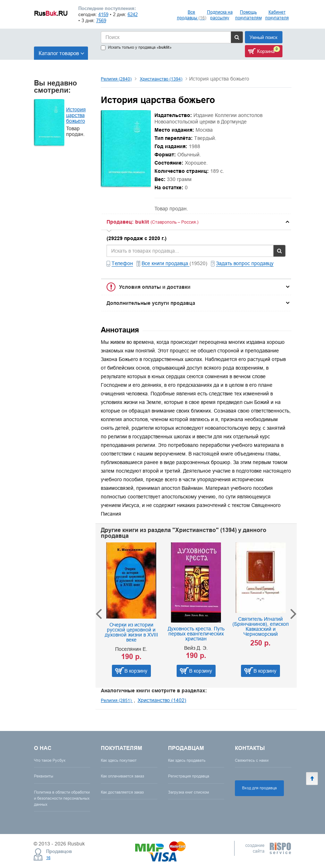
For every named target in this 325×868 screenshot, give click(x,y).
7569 (101, 20)
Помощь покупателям (248, 15)
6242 (133, 14)
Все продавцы (192, 15)
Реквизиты (44, 776)
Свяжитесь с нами (252, 760)
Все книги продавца (166, 263)
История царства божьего (76, 115)
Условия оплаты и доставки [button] (155, 287)
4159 (103, 14)
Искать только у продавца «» (136, 47)
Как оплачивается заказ (122, 776)
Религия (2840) (116, 79)
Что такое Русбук (50, 760)
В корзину (136, 671)
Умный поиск (264, 37)
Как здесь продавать (187, 760)
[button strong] (196, 222)
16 (48, 858)
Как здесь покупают (119, 760)
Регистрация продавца (189, 776)
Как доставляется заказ (122, 792)
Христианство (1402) (162, 700)
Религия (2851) (117, 700)
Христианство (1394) (161, 79)
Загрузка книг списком (189, 792)
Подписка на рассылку (220, 15)
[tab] (196, 222)
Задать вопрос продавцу (245, 263)
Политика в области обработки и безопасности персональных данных (62, 798)
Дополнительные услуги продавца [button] (151, 303)
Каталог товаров (61, 53)
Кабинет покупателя (277, 15)
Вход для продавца (259, 788)
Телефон (122, 263)
